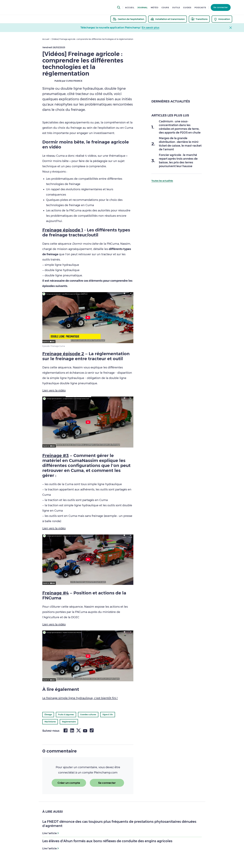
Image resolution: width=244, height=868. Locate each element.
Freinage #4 (56, 593)
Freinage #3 (56, 455)
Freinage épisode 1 (63, 230)
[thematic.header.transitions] (199, 19)
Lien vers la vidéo (54, 390)
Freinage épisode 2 (63, 354)
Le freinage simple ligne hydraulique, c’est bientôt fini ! (80, 698)
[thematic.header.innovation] (222, 19)
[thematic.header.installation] (168, 19)
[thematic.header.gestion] (128, 19)
